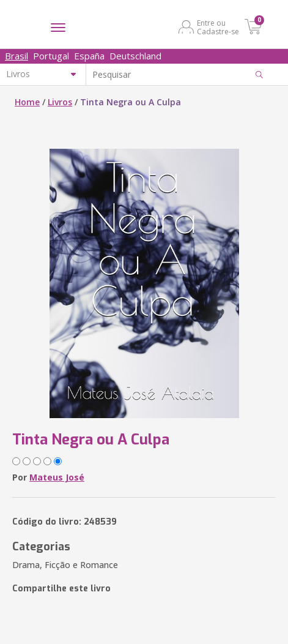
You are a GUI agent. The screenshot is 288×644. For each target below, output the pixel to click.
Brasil (17, 56)
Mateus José (57, 477)
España (89, 56)
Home (27, 102)
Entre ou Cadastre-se (218, 27)
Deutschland (135, 56)
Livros (60, 102)
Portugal (51, 56)
